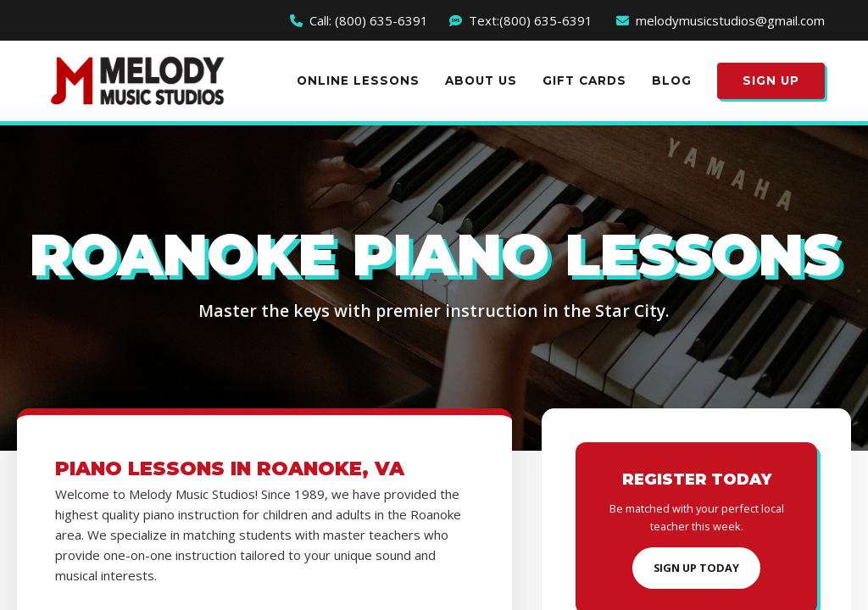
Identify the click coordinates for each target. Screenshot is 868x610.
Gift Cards (584, 80)
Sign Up (771, 80)
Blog (672, 80)
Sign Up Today (696, 568)
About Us (481, 80)
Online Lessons (358, 80)
